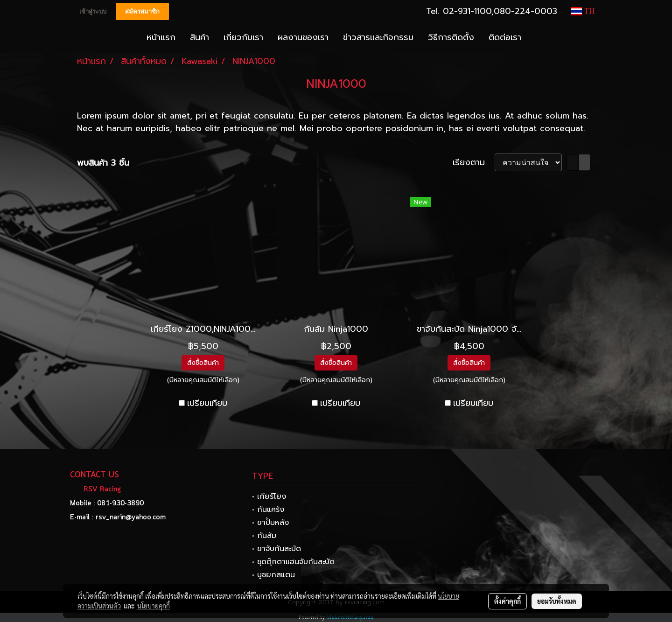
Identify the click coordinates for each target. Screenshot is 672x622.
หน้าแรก (161, 37)
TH (583, 11)
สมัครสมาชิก (142, 11)
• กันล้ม (264, 536)
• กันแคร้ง (268, 510)
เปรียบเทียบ (207, 403)
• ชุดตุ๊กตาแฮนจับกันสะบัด (293, 562)
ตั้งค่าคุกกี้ (507, 601)
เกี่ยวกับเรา (243, 37)
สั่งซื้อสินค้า (203, 363)
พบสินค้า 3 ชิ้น (103, 163)
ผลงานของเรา (303, 37)
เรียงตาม (474, 163)
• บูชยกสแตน (273, 575)
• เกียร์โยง (269, 496)
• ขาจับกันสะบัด (276, 549)
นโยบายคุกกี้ (154, 606)
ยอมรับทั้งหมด (557, 601)
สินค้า (199, 37)
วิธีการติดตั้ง (451, 37)
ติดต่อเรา (505, 37)
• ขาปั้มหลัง (270, 523)
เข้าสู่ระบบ (93, 11)
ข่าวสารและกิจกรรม (378, 37)
